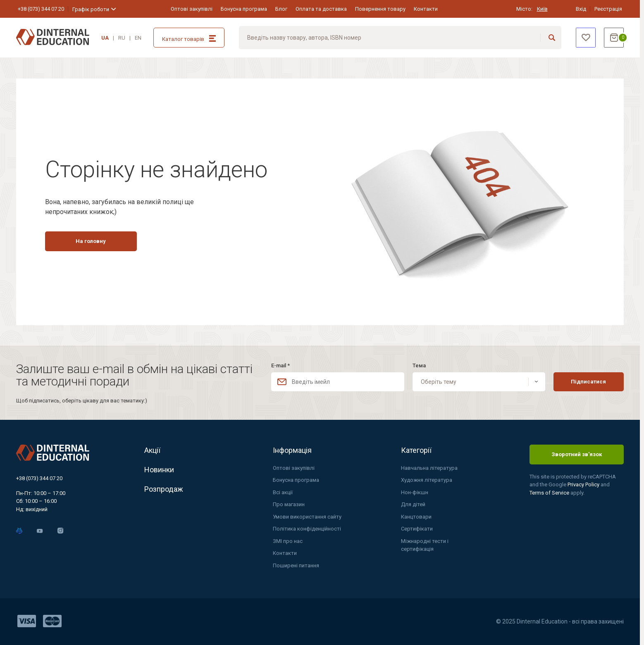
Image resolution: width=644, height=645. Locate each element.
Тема (419, 365)
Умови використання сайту (307, 517)
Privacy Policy (584, 484)
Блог (281, 9)
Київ (542, 9)
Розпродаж (164, 489)
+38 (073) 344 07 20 (41, 9)
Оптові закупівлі (192, 9)
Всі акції (283, 492)
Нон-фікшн (415, 492)
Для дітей (413, 504)
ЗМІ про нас (288, 541)
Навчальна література (429, 468)
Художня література (427, 480)
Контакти (426, 9)
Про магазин (289, 504)
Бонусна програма (244, 9)
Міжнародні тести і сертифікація (425, 545)
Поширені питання (296, 565)
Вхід (581, 9)
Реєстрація (608, 9)
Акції (152, 450)
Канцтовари (416, 517)
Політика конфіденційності (307, 529)
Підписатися (588, 382)
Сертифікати (417, 529)
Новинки (159, 470)
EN (138, 38)
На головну (91, 241)
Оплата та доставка (321, 9)
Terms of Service (550, 493)
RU (122, 38)
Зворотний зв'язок (577, 454)
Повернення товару (380, 9)
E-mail (280, 365)
